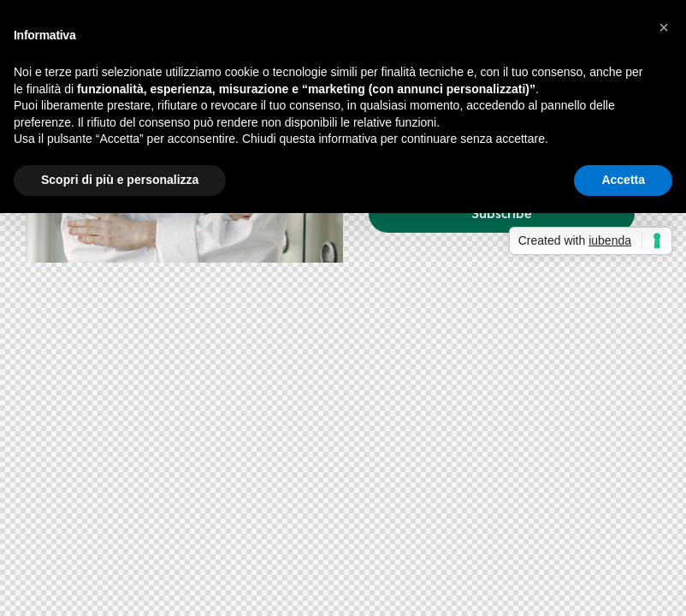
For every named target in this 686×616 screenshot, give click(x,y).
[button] (664, 27)
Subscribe (502, 213)
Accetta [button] (623, 180)
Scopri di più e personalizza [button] (120, 180)
